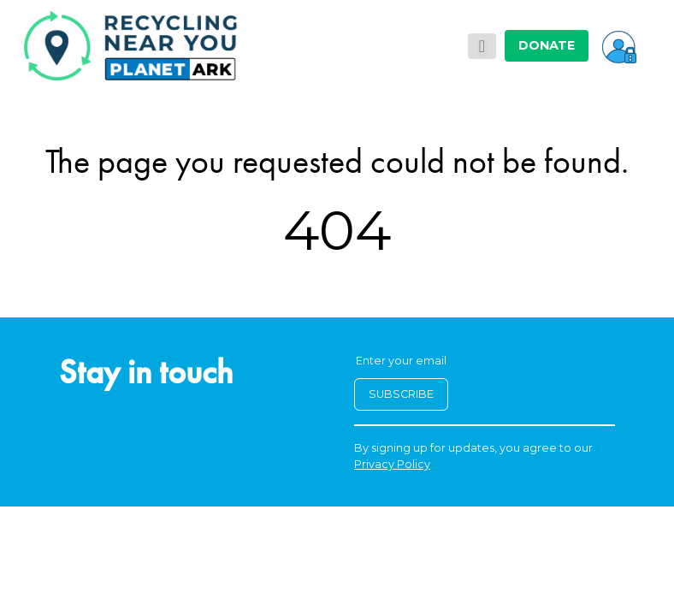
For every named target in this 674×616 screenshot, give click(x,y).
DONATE (547, 45)
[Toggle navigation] (482, 46)
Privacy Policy (392, 464)
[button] (619, 45)
